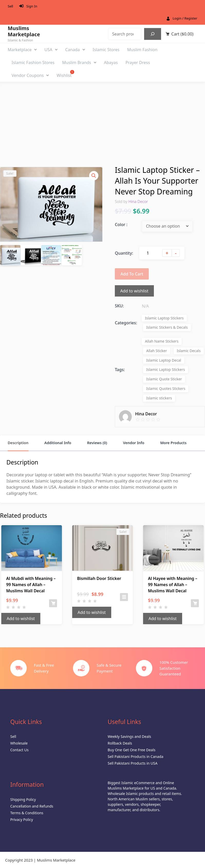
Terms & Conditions (27, 813)
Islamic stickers (159, 398)
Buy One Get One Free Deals (132, 750)
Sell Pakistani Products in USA (133, 763)
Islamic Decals (189, 351)
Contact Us (19, 750)
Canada (75, 50)
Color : (121, 225)
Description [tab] (18, 443)
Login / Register (185, 18)
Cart (182, 34)
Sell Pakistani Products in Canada (136, 757)
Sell (10, 6)
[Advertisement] (102, 121)
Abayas (111, 62)
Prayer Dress (138, 62)
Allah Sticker (157, 351)
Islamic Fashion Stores (33, 62)
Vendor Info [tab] (134, 443)
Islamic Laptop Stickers (164, 318)
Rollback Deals (120, 743)
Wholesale (19, 743)
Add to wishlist (134, 291)
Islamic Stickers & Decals (167, 327)
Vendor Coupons (30, 75)
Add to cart (132, 274)
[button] (94, 176)
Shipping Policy (23, 799)
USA (51, 50)
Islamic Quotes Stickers (166, 388)
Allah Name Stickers (162, 341)
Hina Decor (138, 201)
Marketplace (22, 50)
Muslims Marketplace (24, 31)
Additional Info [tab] (58, 443)
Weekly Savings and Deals (129, 736)
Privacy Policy (22, 820)
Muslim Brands (79, 62)
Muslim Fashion (142, 50)
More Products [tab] (173, 443)
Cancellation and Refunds (32, 806)
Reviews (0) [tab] (97, 443)
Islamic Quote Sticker (164, 379)
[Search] (153, 34)
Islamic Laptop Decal (164, 360)
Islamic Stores (106, 50)
